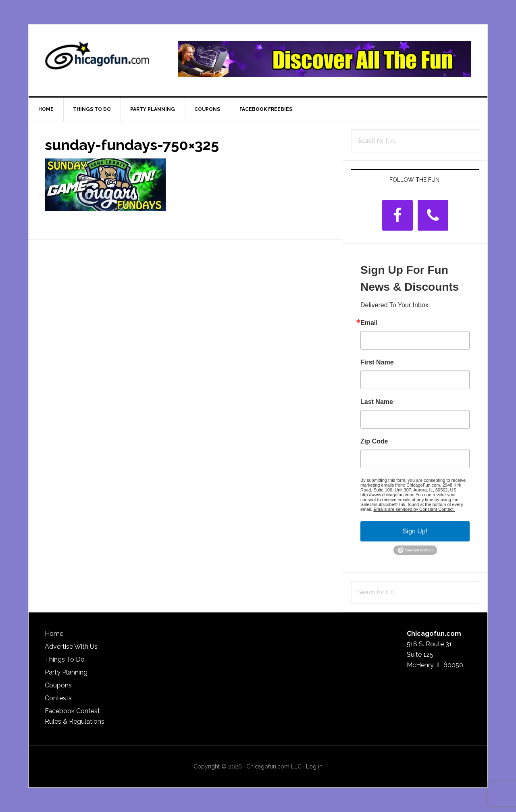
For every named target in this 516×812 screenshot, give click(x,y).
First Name (377, 362)
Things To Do (65, 659)
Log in (314, 766)
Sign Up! (415, 531)
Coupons (58, 685)
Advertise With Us (71, 646)
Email (369, 323)
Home (54, 634)
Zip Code (374, 441)
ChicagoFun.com (97, 59)
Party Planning (66, 672)
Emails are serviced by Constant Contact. (414, 509)
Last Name (377, 402)
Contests (58, 698)
